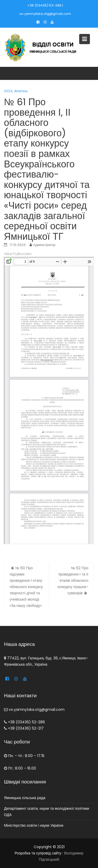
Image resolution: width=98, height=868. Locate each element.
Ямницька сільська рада (25, 798)
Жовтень (21, 91)
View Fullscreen (18, 254)
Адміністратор (44, 245)
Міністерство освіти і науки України (34, 825)
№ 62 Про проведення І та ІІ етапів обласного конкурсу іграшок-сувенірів (73, 580)
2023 (8, 91)
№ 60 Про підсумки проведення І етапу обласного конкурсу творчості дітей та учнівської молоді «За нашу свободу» (26, 587)
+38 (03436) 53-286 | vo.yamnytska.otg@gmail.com (45, 10)
